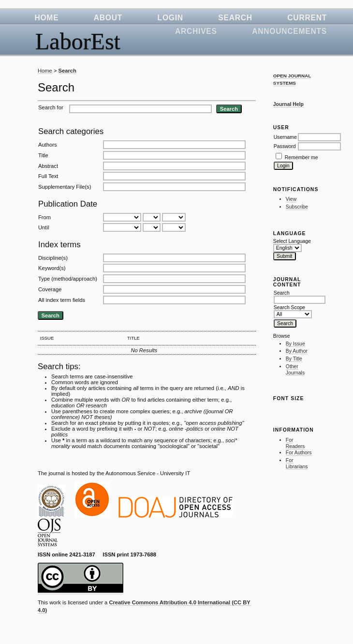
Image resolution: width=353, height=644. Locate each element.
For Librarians (297, 464)
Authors (48, 145)
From (44, 217)
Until (44, 227)
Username (285, 137)
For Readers (295, 443)
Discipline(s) (53, 258)
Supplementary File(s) (65, 187)
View (291, 199)
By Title (294, 359)
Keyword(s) (52, 268)
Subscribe (297, 207)
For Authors (299, 453)
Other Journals (295, 370)
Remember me (302, 157)
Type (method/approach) (68, 279)
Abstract (48, 166)
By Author (297, 351)
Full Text (48, 176)
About (108, 18)
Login (170, 18)
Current (307, 18)
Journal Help (288, 104)
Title (43, 155)
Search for (51, 107)
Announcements (289, 31)
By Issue (295, 344)
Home (46, 18)
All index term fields (62, 300)
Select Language (292, 241)
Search (235, 18)
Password (285, 146)
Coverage (50, 289)
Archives (196, 31)
